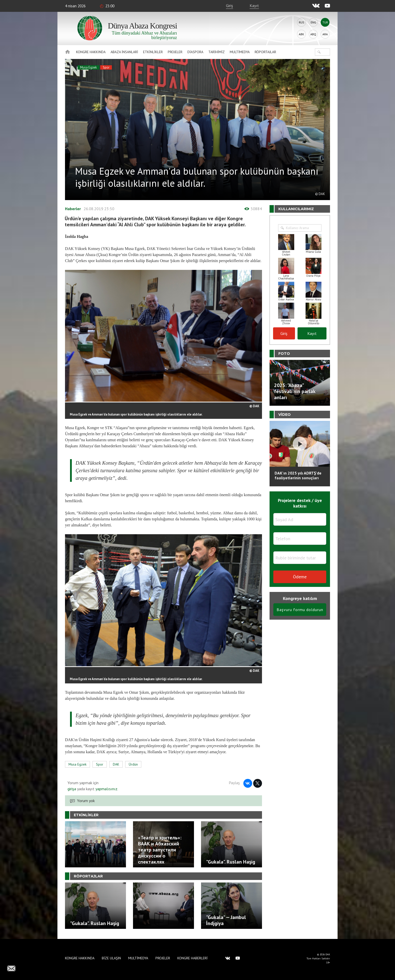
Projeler (175, 52)
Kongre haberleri (192, 958)
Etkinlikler (153, 52)
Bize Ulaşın (111, 958)
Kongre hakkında (91, 52)
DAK (116, 764)
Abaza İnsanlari (124, 52)
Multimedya (240, 52)
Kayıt (254, 6)
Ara (325, 34)
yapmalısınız (106, 789)
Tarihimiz (217, 52)
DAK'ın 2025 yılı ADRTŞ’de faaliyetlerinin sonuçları (298, 475)
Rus (302, 22)
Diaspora (195, 52)
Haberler (73, 209)
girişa (72, 789)
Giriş (229, 6)
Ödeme (300, 577)
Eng (313, 22)
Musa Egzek (88, 67)
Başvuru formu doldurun (300, 610)
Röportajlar (265, 52)
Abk (301, 34)
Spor (106, 67)
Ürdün (133, 764)
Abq (313, 34)
